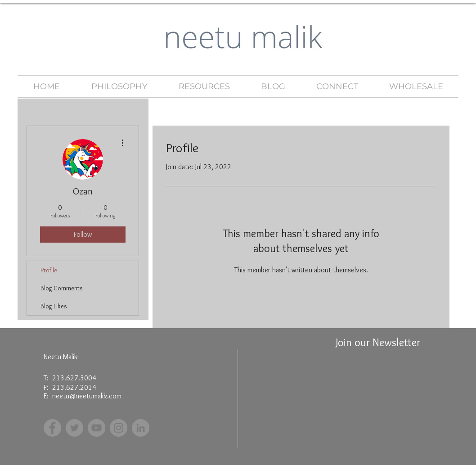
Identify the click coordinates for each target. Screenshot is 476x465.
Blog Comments (62, 288)
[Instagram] (119, 428)
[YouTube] (97, 428)
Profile (49, 270)
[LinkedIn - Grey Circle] (141, 428)
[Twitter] (74, 428)
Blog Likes (54, 306)
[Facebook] (52, 428)
